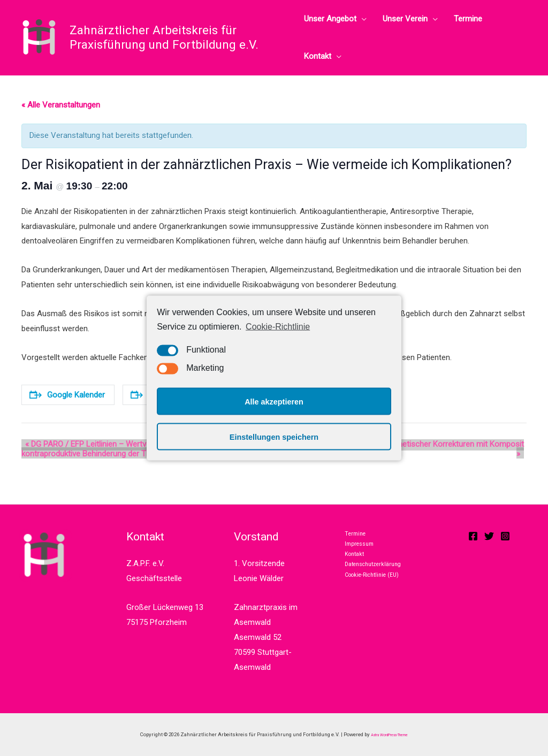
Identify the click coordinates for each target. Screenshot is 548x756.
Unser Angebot (330, 19)
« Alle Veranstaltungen (61, 105)
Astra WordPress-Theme (390, 734)
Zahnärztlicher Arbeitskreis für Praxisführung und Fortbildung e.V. (164, 37)
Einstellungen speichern (274, 437)
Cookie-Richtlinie (278, 326)
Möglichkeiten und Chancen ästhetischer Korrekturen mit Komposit (403, 444)
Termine (468, 19)
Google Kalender (67, 395)
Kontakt (318, 56)
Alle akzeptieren (274, 401)
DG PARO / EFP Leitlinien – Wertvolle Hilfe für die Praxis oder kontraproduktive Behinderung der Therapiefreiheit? (131, 449)
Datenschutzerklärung (379, 580)
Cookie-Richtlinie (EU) (379, 595)
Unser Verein (405, 19)
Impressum (361, 551)
